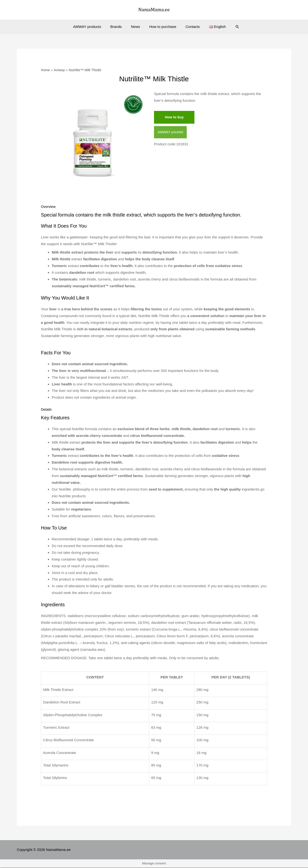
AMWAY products (92, 27)
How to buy (175, 117)
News (136, 27)
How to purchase (162, 27)
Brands (119, 27)
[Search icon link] (231, 27)
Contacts (190, 27)
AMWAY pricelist (171, 132)
